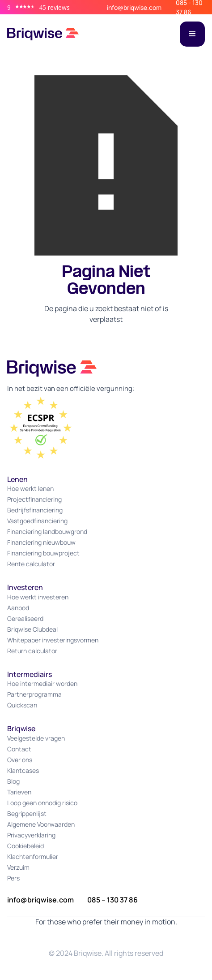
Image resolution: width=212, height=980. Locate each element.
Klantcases (23, 770)
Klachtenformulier (33, 856)
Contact (19, 749)
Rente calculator (31, 564)
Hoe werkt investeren (38, 597)
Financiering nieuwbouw (41, 542)
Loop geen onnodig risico (42, 803)
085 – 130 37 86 (112, 900)
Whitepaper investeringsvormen (53, 640)
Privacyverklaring (31, 835)
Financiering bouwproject (43, 553)
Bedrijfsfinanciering (35, 510)
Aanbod (18, 608)
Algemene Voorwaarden (41, 824)
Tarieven (19, 792)
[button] (192, 34)
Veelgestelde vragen (36, 738)
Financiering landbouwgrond (47, 531)
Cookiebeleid (25, 846)
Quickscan (22, 705)
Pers (13, 878)
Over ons (20, 760)
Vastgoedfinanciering (37, 521)
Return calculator (32, 651)
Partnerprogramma (34, 694)
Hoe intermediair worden (42, 683)
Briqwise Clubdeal (32, 629)
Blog (13, 781)
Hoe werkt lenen (30, 488)
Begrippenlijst (27, 813)
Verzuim (18, 867)
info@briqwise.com (134, 7)
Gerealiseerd (25, 618)
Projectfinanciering (34, 499)
